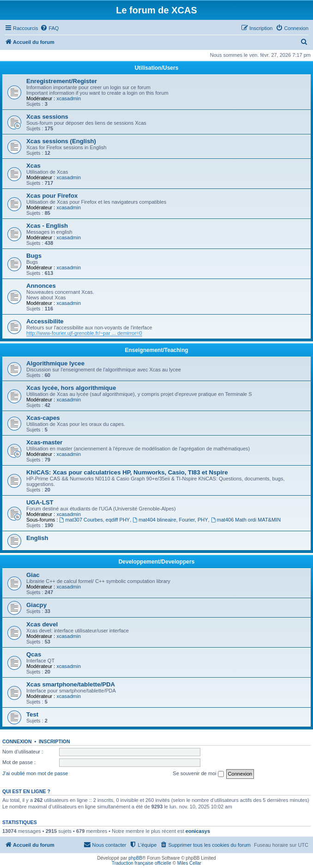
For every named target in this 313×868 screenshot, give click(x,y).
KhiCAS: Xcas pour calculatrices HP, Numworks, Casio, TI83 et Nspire (127, 472)
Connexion (17, 741)
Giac (33, 575)
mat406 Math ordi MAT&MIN (246, 520)
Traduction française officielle (141, 863)
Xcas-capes (43, 418)
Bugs (34, 256)
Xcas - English (47, 226)
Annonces (41, 286)
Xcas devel (42, 624)
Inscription (54, 741)
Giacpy (36, 605)
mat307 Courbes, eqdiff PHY (95, 520)
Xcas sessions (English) (61, 141)
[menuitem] (49, 28)
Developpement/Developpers (157, 562)
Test (32, 714)
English (37, 538)
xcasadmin (69, 98)
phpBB (135, 858)
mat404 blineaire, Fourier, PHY (170, 520)
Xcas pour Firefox (52, 196)
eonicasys (198, 831)
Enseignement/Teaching (156, 350)
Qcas (34, 654)
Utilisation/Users (157, 68)
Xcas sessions (47, 117)
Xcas (33, 166)
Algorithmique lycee (55, 363)
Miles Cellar (189, 863)
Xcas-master (44, 442)
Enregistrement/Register (62, 81)
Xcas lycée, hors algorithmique (71, 388)
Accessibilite (45, 321)
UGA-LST (40, 502)
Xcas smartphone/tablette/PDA (71, 684)
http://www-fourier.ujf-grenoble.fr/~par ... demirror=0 (84, 333)
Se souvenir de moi (198, 774)
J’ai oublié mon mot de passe (35, 773)
